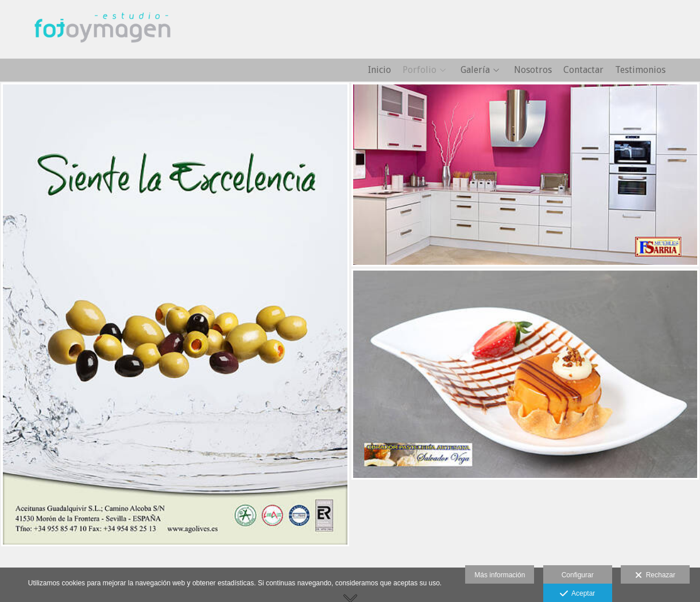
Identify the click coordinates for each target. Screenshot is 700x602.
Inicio (380, 70)
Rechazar (655, 576)
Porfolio (419, 70)
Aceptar (577, 594)
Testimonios (640, 70)
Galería (475, 70)
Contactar (583, 70)
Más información (500, 575)
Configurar (578, 575)
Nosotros (533, 70)
